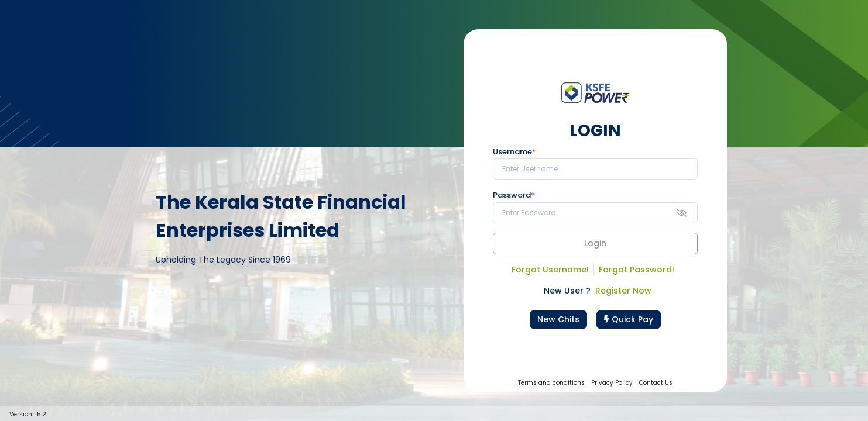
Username (514, 152)
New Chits (558, 319)
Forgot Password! (637, 270)
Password (514, 195)
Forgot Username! (550, 270)
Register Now (623, 291)
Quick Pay (629, 319)
